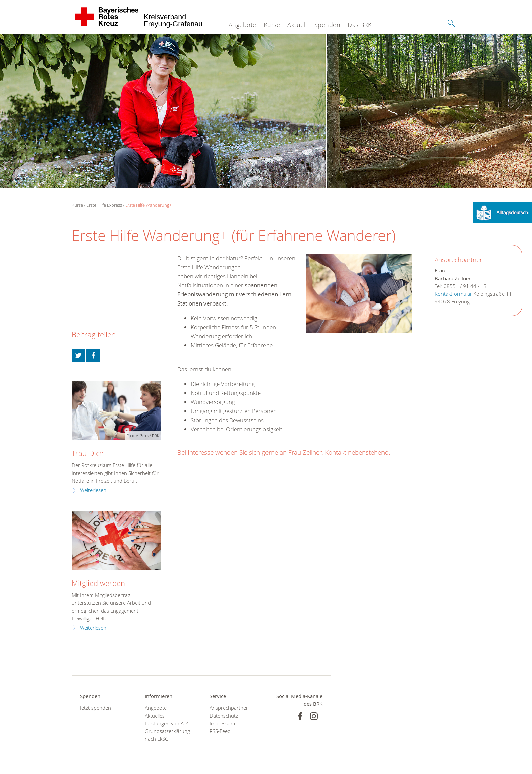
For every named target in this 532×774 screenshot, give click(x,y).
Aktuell (297, 25)
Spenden (328, 25)
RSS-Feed (220, 731)
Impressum (222, 724)
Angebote (243, 25)
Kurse (272, 25)
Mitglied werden (98, 583)
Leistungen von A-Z (167, 724)
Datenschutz (224, 716)
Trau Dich (88, 453)
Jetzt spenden (96, 708)
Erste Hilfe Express (104, 205)
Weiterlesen (93, 490)
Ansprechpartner (229, 708)
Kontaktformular (453, 294)
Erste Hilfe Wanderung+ (149, 205)
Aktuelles (155, 716)
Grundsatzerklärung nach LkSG (167, 735)
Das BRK (360, 25)
